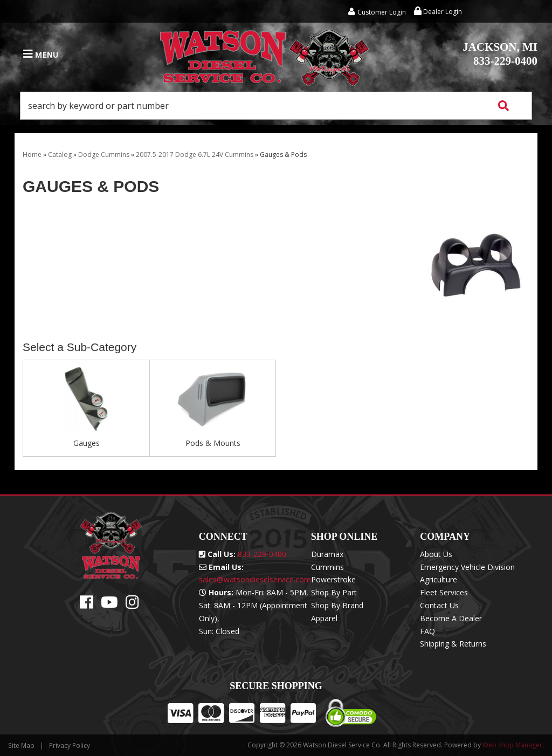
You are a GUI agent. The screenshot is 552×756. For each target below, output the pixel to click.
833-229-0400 (500, 54)
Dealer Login (438, 12)
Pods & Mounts (213, 443)
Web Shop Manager (512, 745)
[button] (276, 106)
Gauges (87, 443)
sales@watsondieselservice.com (255, 579)
